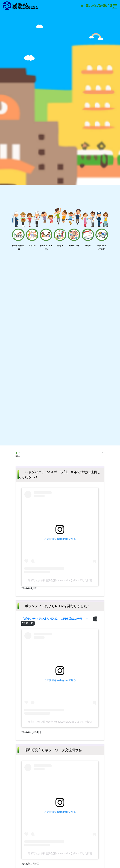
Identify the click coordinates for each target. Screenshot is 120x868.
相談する (60, 246)
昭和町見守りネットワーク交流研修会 (53, 750)
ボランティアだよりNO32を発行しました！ (58, 606)
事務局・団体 (74, 246)
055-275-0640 (99, 6)
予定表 (88, 246)
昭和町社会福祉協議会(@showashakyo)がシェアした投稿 (60, 580)
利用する (32, 246)
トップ (19, 453)
